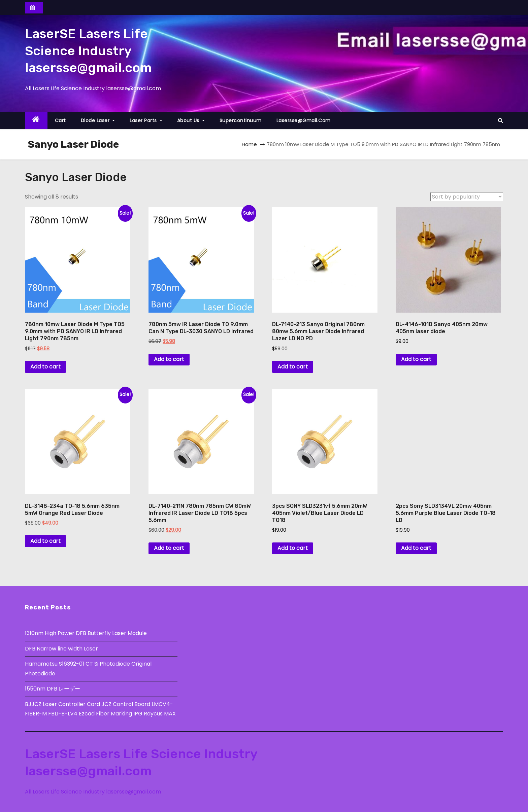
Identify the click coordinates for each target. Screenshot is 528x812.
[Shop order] (467, 197)
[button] (501, 120)
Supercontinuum (241, 120)
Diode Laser (98, 120)
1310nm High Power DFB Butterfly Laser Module (86, 633)
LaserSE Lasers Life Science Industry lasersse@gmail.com (88, 51)
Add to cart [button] (45, 367)
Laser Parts (146, 120)
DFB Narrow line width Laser (61, 649)
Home (249, 144)
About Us (191, 120)
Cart (60, 120)
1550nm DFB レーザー (53, 689)
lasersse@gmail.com (304, 120)
